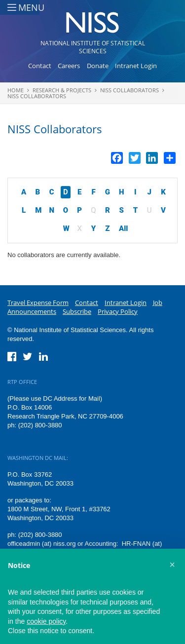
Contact (40, 66)
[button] (172, 565)
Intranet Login (136, 66)
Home (16, 90)
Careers (69, 66)
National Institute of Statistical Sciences (93, 47)
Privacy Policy (118, 311)
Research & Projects (62, 90)
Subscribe (77, 311)
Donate (98, 66)
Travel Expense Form (38, 303)
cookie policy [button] (46, 621)
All (123, 228)
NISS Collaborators (129, 90)
